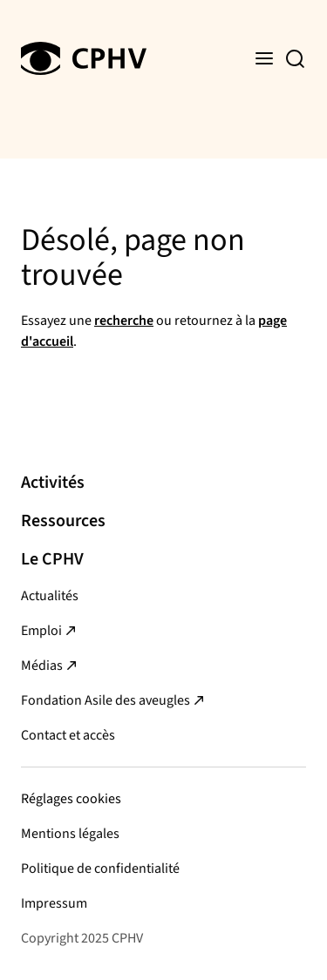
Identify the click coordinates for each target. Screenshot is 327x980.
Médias (42, 666)
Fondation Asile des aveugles (106, 700)
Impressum (54, 903)
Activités (53, 483)
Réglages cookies (71, 799)
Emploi (41, 631)
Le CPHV (52, 559)
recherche (124, 321)
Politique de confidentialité (100, 868)
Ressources (63, 521)
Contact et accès (68, 735)
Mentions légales (70, 834)
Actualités (50, 596)
